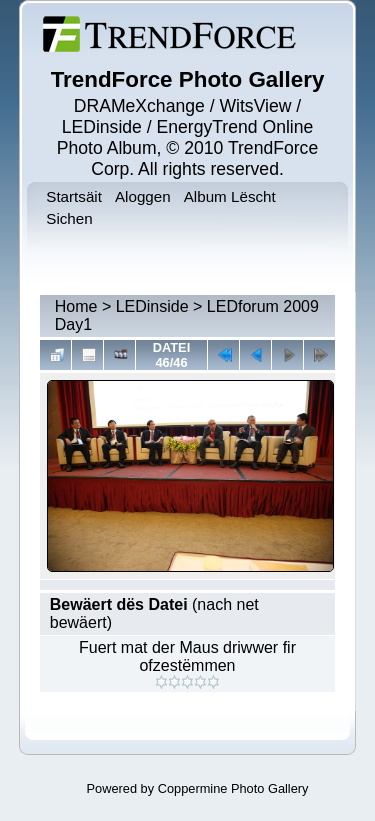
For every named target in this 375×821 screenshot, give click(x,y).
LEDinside (152, 306)
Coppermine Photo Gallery (233, 788)
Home (76, 306)
